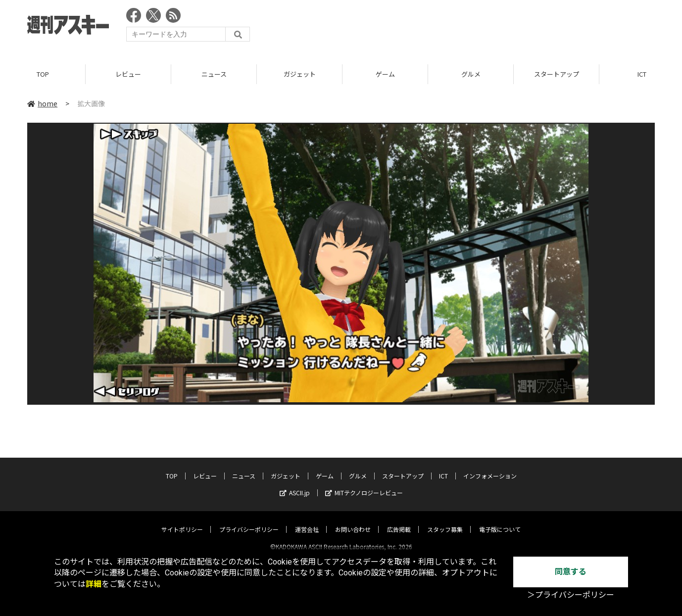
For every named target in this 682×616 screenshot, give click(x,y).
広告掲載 (399, 521)
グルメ (471, 74)
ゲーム (385, 74)
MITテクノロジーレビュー (364, 484)
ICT (443, 467)
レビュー (128, 74)
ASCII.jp (295, 484)
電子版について (500, 521)
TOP (43, 74)
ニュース (214, 74)
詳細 (94, 584)
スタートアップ (557, 74)
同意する (571, 572)
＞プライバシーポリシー (571, 595)
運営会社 (307, 521)
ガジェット (300, 74)
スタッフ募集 (445, 521)
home (42, 103)
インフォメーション (490, 467)
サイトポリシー (182, 521)
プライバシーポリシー (249, 521)
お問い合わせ (353, 521)
